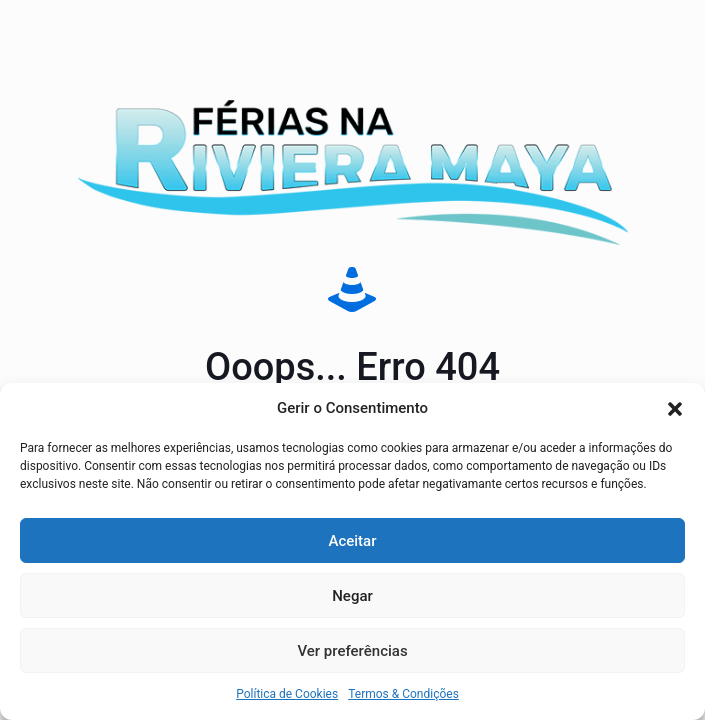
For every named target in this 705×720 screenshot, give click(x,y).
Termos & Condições (403, 694)
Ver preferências (352, 651)
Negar (352, 596)
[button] (675, 409)
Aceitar (352, 541)
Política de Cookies (287, 694)
